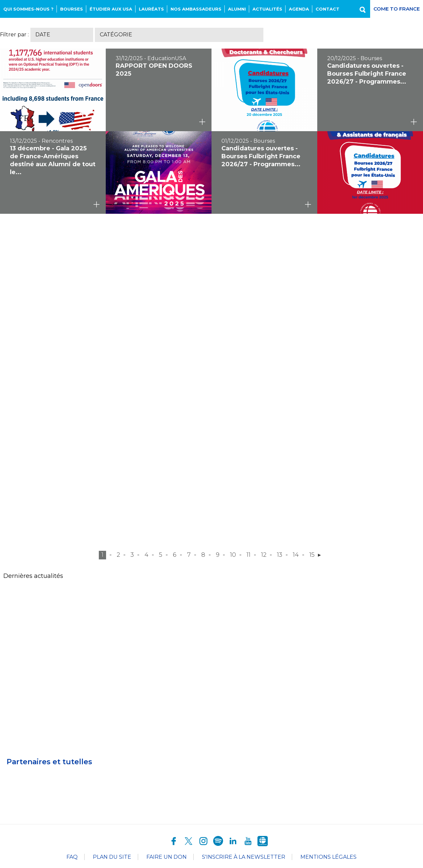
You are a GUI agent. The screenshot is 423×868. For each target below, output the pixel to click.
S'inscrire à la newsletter (244, 857)
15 (312, 555)
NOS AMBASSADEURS (196, 9)
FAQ (72, 857)
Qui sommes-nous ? (28, 9)
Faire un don (167, 857)
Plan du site (112, 857)
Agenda (299, 9)
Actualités (267, 9)
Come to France (397, 9)
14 (296, 555)
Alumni (237, 9)
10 (233, 555)
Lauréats (151, 9)
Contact (327, 9)
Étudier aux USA (111, 9)
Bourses (72, 9)
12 (264, 555)
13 (280, 555)
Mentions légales (328, 857)
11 (249, 555)
